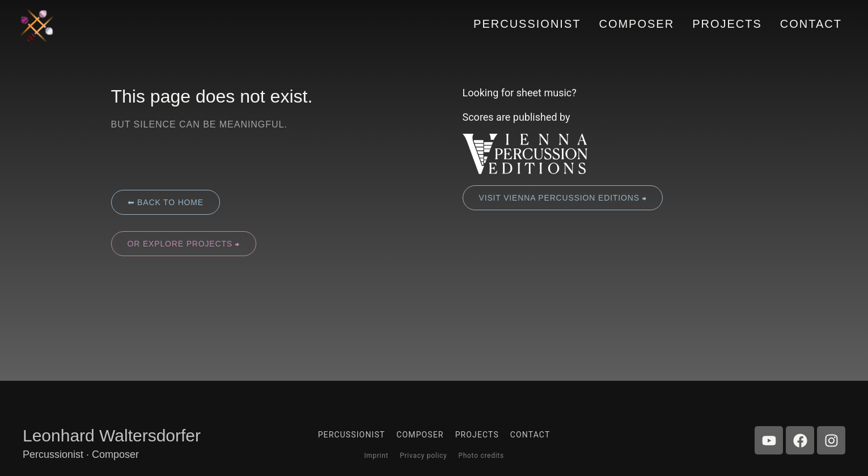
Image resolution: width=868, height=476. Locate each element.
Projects (477, 435)
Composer (420, 435)
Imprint (376, 456)
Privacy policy (423, 456)
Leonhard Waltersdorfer (112, 435)
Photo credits (481, 456)
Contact (530, 435)
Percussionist (352, 435)
